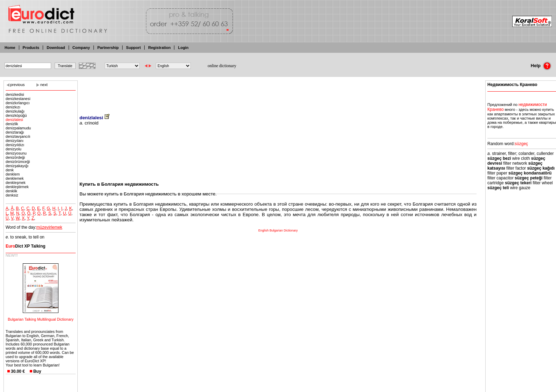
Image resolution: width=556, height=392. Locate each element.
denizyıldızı (15, 145)
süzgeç (521, 144)
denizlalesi (14, 120)
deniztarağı (15, 132)
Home (10, 48)
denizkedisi (15, 94)
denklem (13, 174)
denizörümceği (18, 162)
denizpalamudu (18, 128)
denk (10, 170)
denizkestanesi (18, 99)
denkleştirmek (17, 187)
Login (183, 48)
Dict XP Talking (26, 246)
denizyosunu (16, 153)
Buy (37, 371)
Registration (159, 48)
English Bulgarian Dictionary (278, 230)
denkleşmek (16, 183)
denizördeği (15, 157)
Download (56, 48)
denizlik (12, 124)
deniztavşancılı (18, 136)
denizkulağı (15, 111)
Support (133, 48)
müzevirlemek (49, 227)
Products (31, 48)
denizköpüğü (16, 115)
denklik (11, 191)
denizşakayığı (17, 166)
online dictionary (222, 66)
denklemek (15, 178)
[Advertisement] (278, 93)
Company (81, 48)
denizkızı (13, 107)
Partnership (108, 48)
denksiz (12, 195)
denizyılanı (15, 141)
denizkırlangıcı (18, 103)
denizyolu (13, 149)
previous (18, 85)
